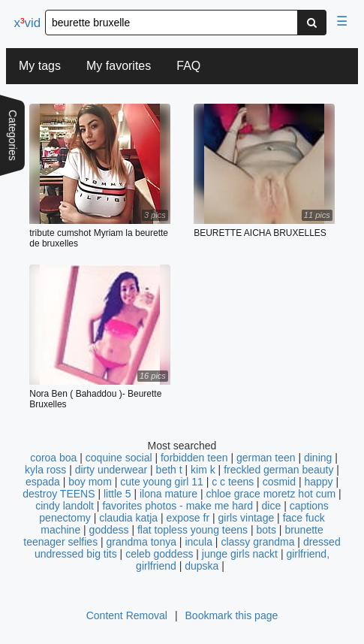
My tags (40, 66)
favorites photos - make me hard (177, 506)
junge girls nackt (240, 554)
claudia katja (128, 518)
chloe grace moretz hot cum (271, 494)
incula (199, 542)
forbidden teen (194, 458)
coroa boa (53, 458)
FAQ (188, 66)
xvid (27, 23)
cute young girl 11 (162, 482)
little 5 (117, 494)
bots (266, 530)
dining (318, 458)
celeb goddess (159, 554)
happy (318, 482)
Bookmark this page (232, 615)
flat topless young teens (193, 530)
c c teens (233, 482)
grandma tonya (141, 542)
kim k (203, 470)
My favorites (119, 66)
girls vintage (247, 518)
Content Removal (127, 615)
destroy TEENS (59, 494)
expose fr (188, 518)
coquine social (119, 458)
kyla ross (45, 470)
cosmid (279, 482)
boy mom (90, 482)
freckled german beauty (278, 470)
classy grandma (257, 542)
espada (43, 482)
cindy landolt (65, 506)
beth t (169, 470)
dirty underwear (111, 470)
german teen (266, 458)
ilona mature (168, 494)
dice (272, 506)
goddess (109, 530)
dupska (202, 566)
